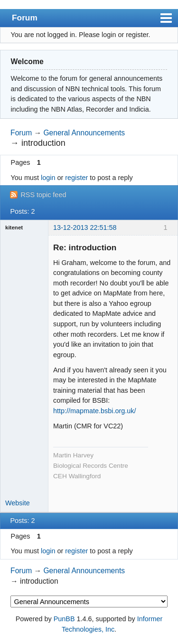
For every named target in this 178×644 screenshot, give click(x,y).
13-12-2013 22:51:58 (85, 227)
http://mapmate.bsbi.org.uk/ (94, 411)
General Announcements (84, 133)
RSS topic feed (43, 195)
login (48, 178)
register (76, 178)
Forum (25, 18)
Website (18, 503)
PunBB (64, 619)
